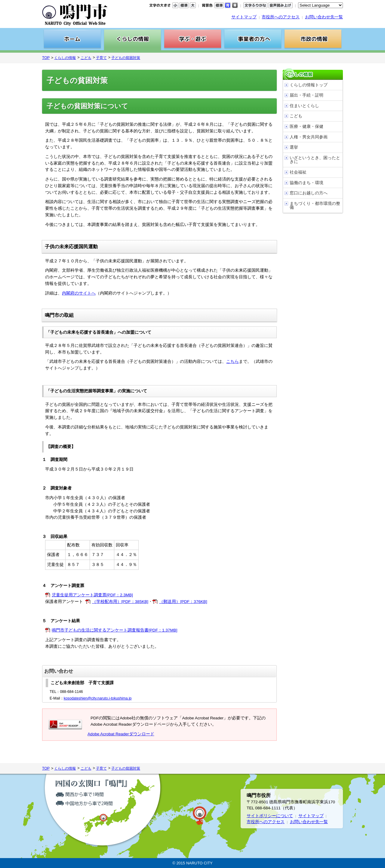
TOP (46, 58)
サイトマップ (244, 17)
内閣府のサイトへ (79, 293)
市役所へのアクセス (281, 17)
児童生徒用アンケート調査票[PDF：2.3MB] (92, 595)
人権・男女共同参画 (309, 137)
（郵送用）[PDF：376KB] (183, 602)
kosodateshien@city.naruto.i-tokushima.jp (98, 698)
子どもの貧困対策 (126, 58)
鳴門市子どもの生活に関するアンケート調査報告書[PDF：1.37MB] (115, 630)
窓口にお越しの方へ (309, 193)
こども (86, 58)
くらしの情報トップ (309, 85)
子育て (101, 58)
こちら (233, 361)
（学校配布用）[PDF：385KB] (120, 602)
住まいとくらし (304, 106)
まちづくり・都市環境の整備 (315, 206)
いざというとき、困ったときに (315, 160)
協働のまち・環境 (306, 183)
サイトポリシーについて (270, 816)
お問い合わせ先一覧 (324, 17)
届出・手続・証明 (306, 95)
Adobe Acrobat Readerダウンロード (121, 734)
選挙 (294, 147)
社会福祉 (298, 172)
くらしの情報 (65, 58)
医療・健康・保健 (306, 127)
